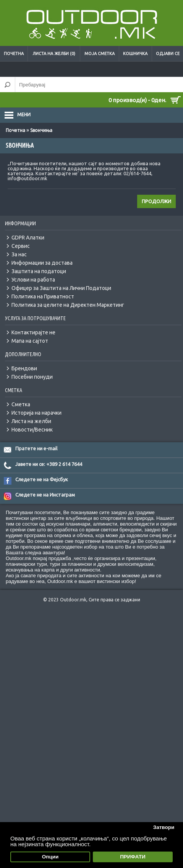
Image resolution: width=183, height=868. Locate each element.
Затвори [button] (164, 827)
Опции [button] (50, 857)
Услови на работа (33, 280)
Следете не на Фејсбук (42, 479)
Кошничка (135, 54)
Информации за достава (42, 263)
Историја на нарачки (36, 413)
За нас (19, 254)
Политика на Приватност (43, 296)
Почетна (14, 54)
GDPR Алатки (28, 238)
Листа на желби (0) (54, 54)
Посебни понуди (32, 377)
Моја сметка (100, 54)
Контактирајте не (33, 332)
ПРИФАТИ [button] (133, 857)
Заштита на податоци (39, 271)
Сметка (21, 404)
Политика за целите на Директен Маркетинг (68, 305)
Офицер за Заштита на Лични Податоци (61, 288)
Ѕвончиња (41, 130)
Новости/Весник (32, 430)
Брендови (24, 368)
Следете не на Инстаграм (45, 495)
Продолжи (156, 201)
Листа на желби (31, 421)
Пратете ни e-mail (36, 448)
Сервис (21, 246)
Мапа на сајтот (30, 341)
